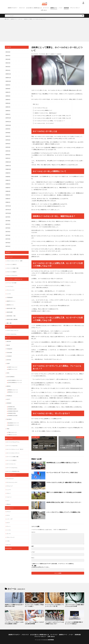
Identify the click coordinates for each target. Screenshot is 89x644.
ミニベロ (9, 291)
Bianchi (8, 342)
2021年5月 (8, 56)
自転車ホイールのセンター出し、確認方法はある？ (45, 113)
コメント (33, 532)
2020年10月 (8, 81)
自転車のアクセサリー (13, 8)
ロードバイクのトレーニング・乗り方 (15, 445)
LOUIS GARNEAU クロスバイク (15, 377)
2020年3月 (8, 106)
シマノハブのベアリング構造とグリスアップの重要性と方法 (63, 512)
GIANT (8, 360)
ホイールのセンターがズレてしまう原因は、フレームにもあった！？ (49, 120)
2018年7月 (8, 179)
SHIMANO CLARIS (12, 405)
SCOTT (8, 395)
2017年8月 (8, 219)
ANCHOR (9, 338)
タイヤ (8, 517)
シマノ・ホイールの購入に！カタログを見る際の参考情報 (34, 622)
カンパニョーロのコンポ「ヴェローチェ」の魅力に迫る (62, 472)
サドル (8, 510)
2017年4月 (8, 233)
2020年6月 (8, 95)
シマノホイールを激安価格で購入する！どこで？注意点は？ (74, 622)
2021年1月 (8, 70)
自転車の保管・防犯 (11, 306)
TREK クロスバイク (12, 428)
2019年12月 (8, 117)
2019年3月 (8, 150)
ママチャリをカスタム (12, 331)
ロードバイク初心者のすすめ (13, 466)
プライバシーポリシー (75, 8)
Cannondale (9, 349)
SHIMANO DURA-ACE (13, 407)
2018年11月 (8, 164)
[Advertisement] (44, 30)
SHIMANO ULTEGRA (13, 411)
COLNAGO (9, 353)
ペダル (8, 535)
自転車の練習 (10, 309)
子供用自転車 (10, 295)
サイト (33, 557)
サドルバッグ (10, 481)
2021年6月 (8, 52)
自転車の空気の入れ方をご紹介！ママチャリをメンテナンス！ (64, 502)
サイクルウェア (10, 474)
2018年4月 (8, 190)
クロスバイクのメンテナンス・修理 (14, 258)
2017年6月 (8, 226)
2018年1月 (8, 201)
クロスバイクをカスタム (12, 273)
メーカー (60, 8)
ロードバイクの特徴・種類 (13, 452)
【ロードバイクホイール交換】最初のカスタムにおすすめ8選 (74, 605)
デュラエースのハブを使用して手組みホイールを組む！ (34, 605)
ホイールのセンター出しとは (40, 108)
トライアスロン (10, 284)
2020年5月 (8, 99)
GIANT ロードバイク (13, 366)
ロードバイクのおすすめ (12, 441)
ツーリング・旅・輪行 (12, 280)
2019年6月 (8, 139)
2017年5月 (8, 230)
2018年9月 (8, 172)
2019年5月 (8, 143)
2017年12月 (8, 204)
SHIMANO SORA (12, 409)
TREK (8, 424)
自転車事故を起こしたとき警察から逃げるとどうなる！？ (63, 462)
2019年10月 (8, 124)
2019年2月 (8, 153)
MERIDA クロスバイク (13, 386)
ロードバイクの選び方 (12, 455)
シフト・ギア (10, 513)
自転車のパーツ (54, 8)
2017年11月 (8, 208)
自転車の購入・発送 (11, 313)
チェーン (9, 521)
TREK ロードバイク (12, 430)
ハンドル (9, 524)
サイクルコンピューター (12, 477)
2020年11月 (8, 77)
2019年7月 (8, 135)
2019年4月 (8, 146)
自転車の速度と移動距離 (12, 316)
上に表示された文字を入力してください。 (41, 567)
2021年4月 (8, 59)
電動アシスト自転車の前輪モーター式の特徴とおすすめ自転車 (64, 492)
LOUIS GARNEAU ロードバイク (15, 379)
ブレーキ (9, 528)
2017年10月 (8, 211)
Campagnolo (9, 345)
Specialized (9, 415)
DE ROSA (9, 356)
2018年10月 (8, 168)
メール (33, 552)
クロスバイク (22, 8)
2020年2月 (8, 110)
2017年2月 (8, 240)
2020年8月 (8, 88)
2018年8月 (8, 175)
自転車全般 (66, 8)
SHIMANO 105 (11, 403)
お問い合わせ (44, 10)
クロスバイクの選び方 (12, 269)
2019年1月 (8, 157)
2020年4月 (8, 103)
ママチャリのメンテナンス (13, 327)
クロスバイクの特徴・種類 (13, 266)
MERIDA (9, 382)
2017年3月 (8, 237)
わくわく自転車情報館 (49, 639)
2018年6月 (8, 182)
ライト (8, 495)
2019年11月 (8, 121)
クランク (9, 506)
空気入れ (9, 499)
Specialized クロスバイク (13, 419)
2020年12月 (8, 74)
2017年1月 (8, 244)
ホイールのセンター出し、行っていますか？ (43, 123)
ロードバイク (46, 8)
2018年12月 (8, 161)
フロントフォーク (11, 532)
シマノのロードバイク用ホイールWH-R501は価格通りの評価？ (14, 622)
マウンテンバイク (11, 287)
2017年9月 (8, 215)
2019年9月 (8, 128)
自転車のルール (10, 302)
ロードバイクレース (11, 459)
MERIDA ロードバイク (13, 388)
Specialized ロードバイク (13, 421)
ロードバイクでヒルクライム (13, 437)
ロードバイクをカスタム (12, 463)
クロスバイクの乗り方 (12, 262)
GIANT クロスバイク (13, 364)
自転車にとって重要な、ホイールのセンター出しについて (35, 19)
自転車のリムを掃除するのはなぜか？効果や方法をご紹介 (14, 605)
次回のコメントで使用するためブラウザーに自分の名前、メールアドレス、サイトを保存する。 (53, 563)
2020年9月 (8, 85)
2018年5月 (8, 186)
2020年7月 (8, 92)
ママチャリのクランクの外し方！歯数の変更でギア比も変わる (64, 482)
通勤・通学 (9, 320)
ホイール (20, 19)
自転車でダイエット (11, 298)
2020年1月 (8, 114)
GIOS (8, 369)
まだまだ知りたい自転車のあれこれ (34, 8)
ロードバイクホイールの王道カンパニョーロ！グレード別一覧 (54, 605)
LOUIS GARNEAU (11, 373)
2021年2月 (8, 66)
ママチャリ (9, 324)
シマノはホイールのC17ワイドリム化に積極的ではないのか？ (54, 622)
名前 (33, 546)
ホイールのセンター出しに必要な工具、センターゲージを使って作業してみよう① (52, 115)
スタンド (9, 488)
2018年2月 (8, 197)
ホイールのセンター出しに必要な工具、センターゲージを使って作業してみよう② (52, 118)
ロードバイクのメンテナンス (13, 448)
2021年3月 (8, 63)
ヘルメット (9, 492)
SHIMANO (9, 399)
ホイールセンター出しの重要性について (42, 110)
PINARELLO (9, 392)
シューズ (9, 484)
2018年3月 (8, 193)
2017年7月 (8, 222)
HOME (7, 19)
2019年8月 (8, 132)
